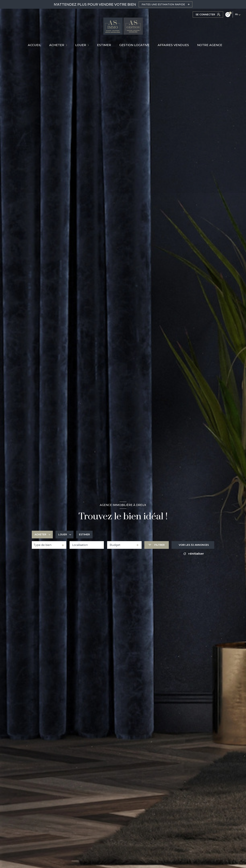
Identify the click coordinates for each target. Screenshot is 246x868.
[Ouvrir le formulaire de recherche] (157, 545)
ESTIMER (104, 45)
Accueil (34, 45)
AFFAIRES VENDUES (173, 45)
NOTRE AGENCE (210, 45)
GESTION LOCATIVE (134, 45)
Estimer (84, 534)
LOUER (81, 45)
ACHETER (57, 45)
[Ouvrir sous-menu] (67, 45)
